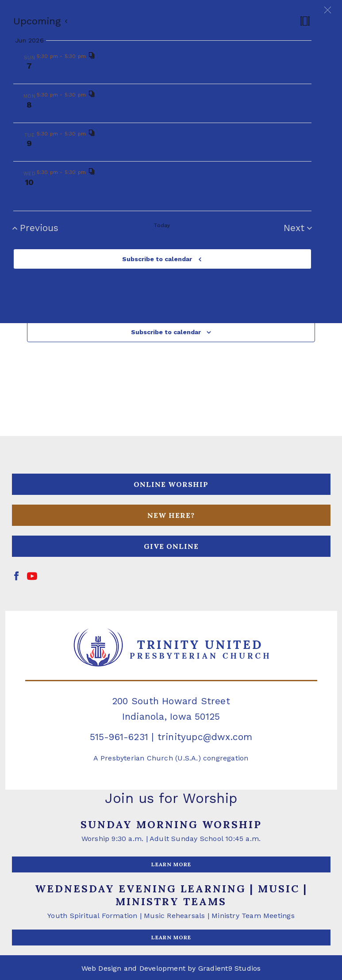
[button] (328, 10)
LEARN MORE (171, 864)
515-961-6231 (119, 737)
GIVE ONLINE (171, 546)
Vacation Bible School (92, 70)
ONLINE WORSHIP (171, 484)
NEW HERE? (171, 515)
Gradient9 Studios (230, 968)
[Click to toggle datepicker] (41, 21)
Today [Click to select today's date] (162, 225)
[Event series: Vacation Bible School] (92, 56)
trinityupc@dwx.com (205, 737)
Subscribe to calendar (157, 259)
